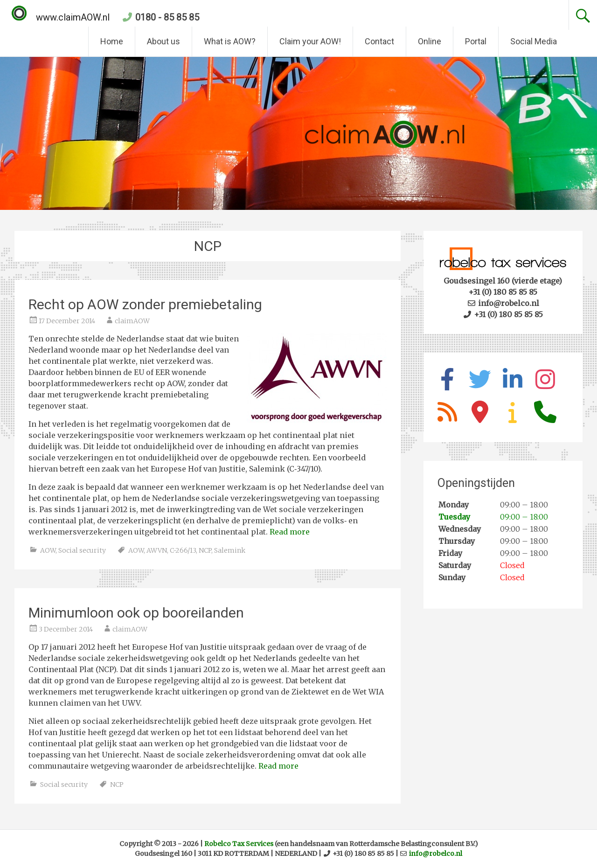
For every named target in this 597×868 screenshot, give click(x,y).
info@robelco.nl (436, 854)
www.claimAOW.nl (61, 17)
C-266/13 (183, 550)
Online (430, 41)
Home (112, 41)
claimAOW (132, 321)
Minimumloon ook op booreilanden (136, 613)
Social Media (534, 41)
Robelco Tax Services (239, 844)
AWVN (157, 550)
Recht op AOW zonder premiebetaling (145, 304)
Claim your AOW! (310, 41)
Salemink (230, 550)
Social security (82, 550)
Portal (476, 41)
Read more (290, 532)
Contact (379, 41)
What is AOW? (230, 41)
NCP (205, 550)
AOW (48, 550)
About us (163, 41)
